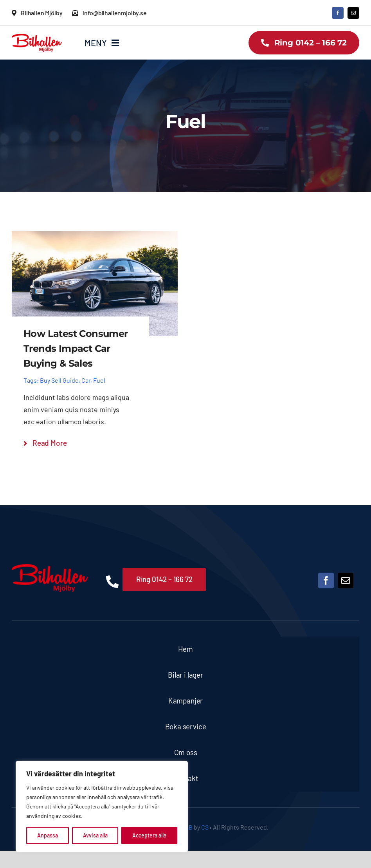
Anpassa (48, 835)
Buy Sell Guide (59, 380)
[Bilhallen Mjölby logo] (37, 37)
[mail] (353, 13)
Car (86, 380)
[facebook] (338, 13)
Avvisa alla (95, 835)
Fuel (99, 380)
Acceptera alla (149, 835)
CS (205, 827)
